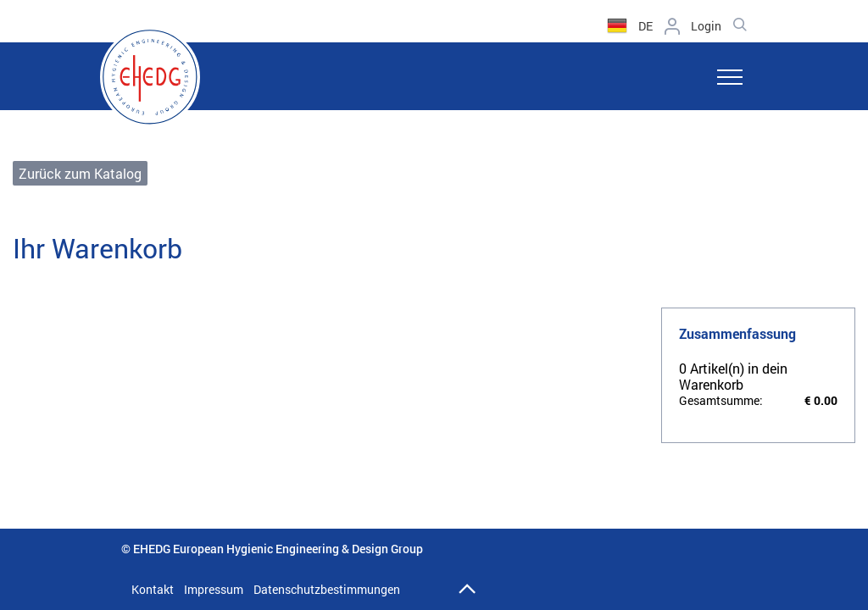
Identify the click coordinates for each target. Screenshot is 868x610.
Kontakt (153, 589)
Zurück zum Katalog (80, 173)
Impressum (214, 589)
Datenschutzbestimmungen (327, 589)
